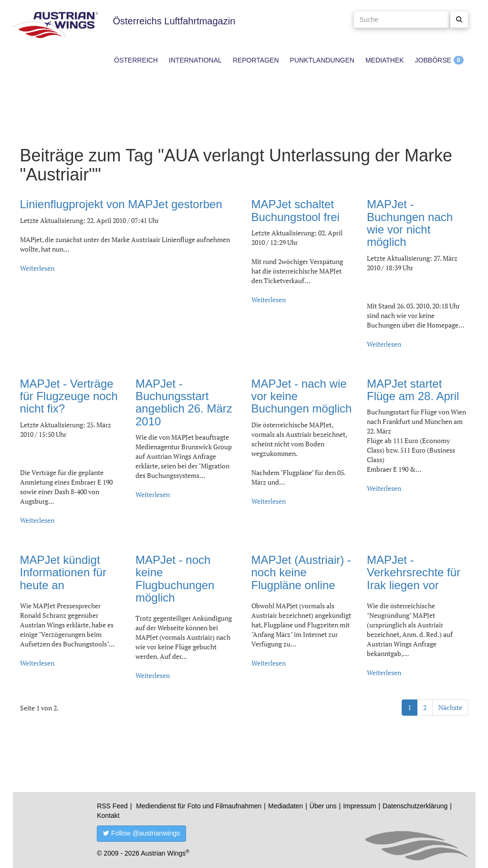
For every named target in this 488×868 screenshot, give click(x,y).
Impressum (359, 806)
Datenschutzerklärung (415, 806)
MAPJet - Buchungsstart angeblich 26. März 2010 (184, 402)
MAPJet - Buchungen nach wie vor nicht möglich (410, 223)
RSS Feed (112, 806)
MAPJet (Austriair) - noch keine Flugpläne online (301, 572)
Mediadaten (286, 806)
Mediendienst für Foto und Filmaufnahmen (199, 806)
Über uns (323, 806)
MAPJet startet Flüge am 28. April (413, 390)
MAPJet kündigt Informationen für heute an (63, 572)
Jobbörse (433, 60)
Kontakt (108, 815)
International (195, 60)
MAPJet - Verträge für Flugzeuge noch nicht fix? (69, 396)
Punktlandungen (322, 60)
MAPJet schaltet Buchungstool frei (296, 210)
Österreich (136, 60)
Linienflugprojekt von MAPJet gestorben (121, 204)
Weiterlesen (37, 268)
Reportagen (256, 60)
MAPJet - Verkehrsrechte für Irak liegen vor (414, 572)
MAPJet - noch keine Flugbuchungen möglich (175, 579)
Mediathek (385, 60)
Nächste (450, 707)
